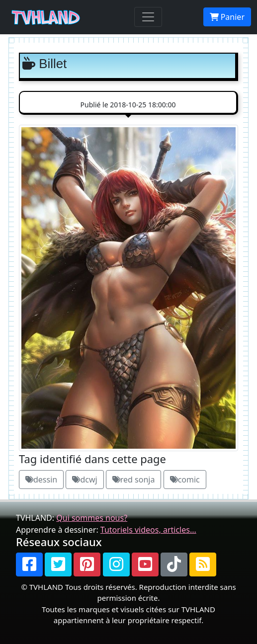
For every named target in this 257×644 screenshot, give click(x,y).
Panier (227, 17)
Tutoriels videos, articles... (148, 530)
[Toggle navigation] (148, 17)
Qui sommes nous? (92, 518)
